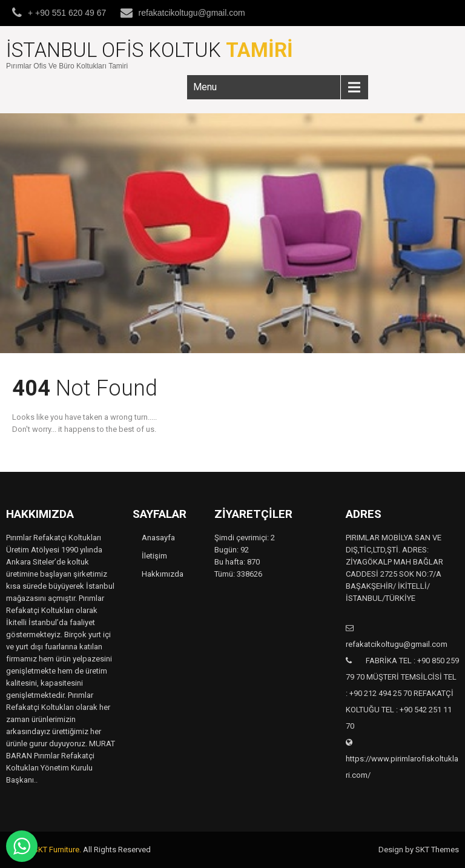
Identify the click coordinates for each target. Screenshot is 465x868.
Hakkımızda (163, 574)
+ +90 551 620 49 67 (67, 13)
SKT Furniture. (57, 850)
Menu (205, 87)
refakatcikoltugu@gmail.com (192, 13)
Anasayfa (158, 538)
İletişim (154, 556)
